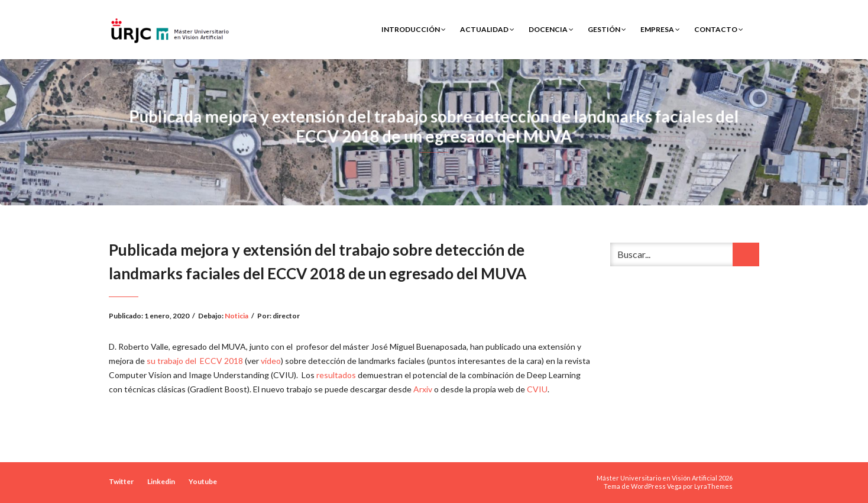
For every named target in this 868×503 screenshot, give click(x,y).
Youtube (203, 481)
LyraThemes (713, 486)
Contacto (719, 29)
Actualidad (487, 29)
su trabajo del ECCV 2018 (195, 361)
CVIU (537, 389)
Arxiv (423, 389)
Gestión (607, 29)
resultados (336, 375)
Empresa (660, 29)
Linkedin (161, 481)
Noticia (237, 316)
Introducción (414, 29)
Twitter (121, 481)
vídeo (271, 361)
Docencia (551, 29)
